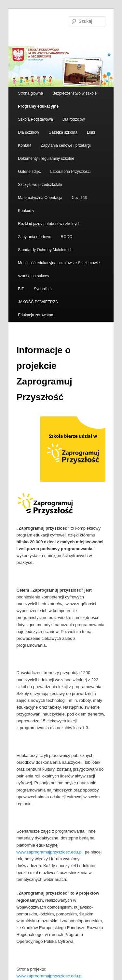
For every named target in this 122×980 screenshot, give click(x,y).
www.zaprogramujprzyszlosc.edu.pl (50, 852)
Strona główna (30, 93)
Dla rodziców (74, 119)
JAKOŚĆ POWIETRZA (38, 302)
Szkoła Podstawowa (35, 119)
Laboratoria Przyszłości (70, 172)
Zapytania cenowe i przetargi (66, 145)
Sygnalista (43, 289)
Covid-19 (80, 198)
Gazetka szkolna (63, 132)
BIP (21, 289)
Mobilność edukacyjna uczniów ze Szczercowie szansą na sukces (59, 269)
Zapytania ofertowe (34, 237)
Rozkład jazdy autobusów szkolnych (49, 224)
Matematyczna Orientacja (40, 198)
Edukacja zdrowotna (35, 315)
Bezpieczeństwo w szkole (75, 93)
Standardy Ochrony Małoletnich (45, 250)
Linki (91, 132)
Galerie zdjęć (29, 172)
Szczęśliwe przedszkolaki (40, 185)
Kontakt (25, 145)
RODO (67, 237)
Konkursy (26, 211)
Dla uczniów (28, 132)
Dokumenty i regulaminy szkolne (46, 158)
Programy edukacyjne (38, 106)
